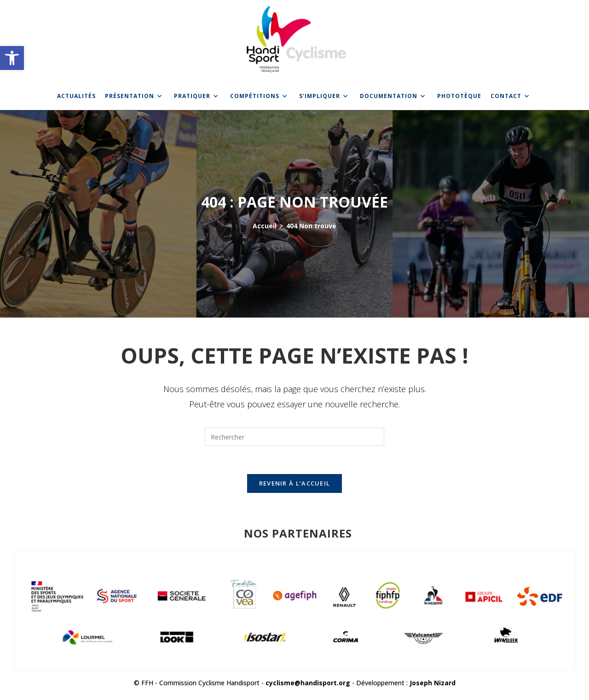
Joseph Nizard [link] (433, 683)
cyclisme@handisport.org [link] (308, 683)
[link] (12, 58)
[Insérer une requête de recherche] (294, 437)
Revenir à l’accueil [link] (295, 483)
